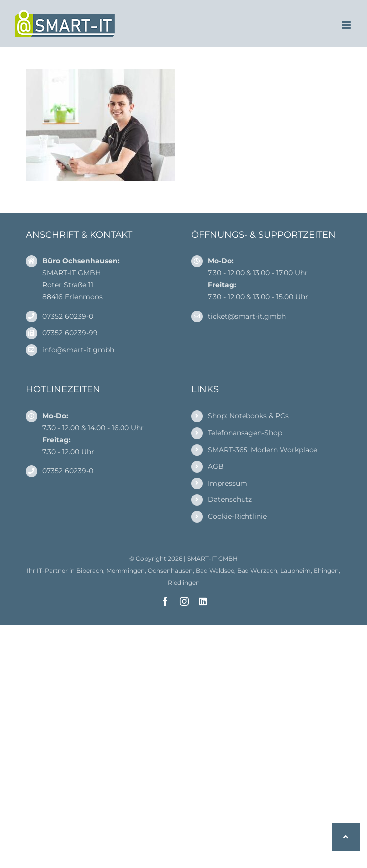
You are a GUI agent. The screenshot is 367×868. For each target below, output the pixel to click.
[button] (346, 837)
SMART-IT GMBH (212, 558)
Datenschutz (230, 499)
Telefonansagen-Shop (245, 433)
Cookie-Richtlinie (237, 516)
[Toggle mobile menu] (347, 25)
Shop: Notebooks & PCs (248, 416)
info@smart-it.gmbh (78, 350)
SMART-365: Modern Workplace (262, 450)
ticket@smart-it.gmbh (247, 316)
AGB (216, 466)
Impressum (228, 483)
